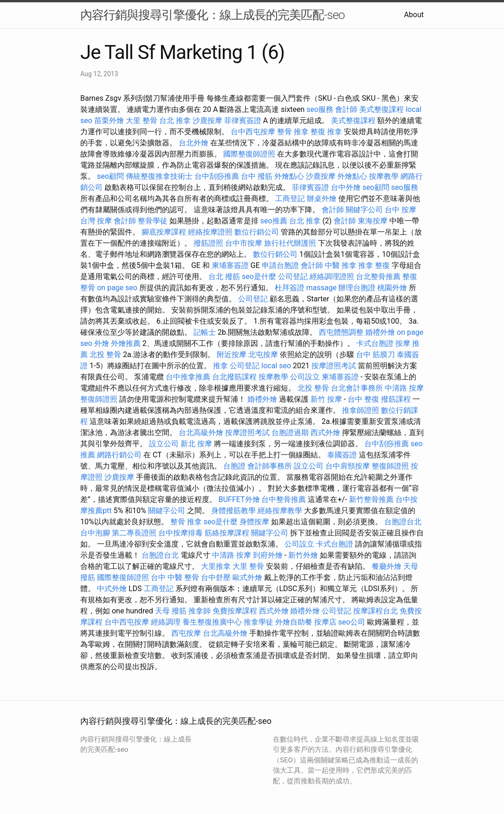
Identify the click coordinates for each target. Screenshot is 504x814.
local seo (276, 366)
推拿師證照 (361, 410)
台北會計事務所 (357, 388)
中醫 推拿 (341, 265)
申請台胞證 (280, 265)
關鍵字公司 (364, 210)
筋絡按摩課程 (227, 533)
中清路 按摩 (404, 388)
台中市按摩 (244, 243)
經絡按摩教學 (280, 511)
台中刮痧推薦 (217, 176)
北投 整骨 (105, 355)
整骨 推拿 (293, 132)
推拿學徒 (258, 622)
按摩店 (325, 622)
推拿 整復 (374, 265)
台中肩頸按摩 (348, 466)
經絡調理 (166, 622)
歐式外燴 (247, 577)
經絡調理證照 (332, 277)
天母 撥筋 (171, 611)
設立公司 (164, 444)
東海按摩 (373, 221)
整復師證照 (99, 399)
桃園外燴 (392, 288)
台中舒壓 (216, 577)
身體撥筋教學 (233, 511)
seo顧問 (110, 176)
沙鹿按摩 (207, 120)
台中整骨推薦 (284, 499)
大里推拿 (216, 566)
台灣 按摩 (96, 221)
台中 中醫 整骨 (175, 577)
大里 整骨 (142, 120)
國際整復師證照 (249, 154)
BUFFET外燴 (239, 499)
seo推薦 (274, 221)
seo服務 (320, 109)
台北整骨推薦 (378, 277)
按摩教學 (384, 176)
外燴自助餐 (294, 622)
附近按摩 (232, 355)
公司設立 (305, 377)
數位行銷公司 (257, 232)
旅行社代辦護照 (290, 243)
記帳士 (205, 332)
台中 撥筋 (257, 176)
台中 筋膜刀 (375, 355)
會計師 (346, 109)
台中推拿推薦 (188, 377)
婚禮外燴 (380, 332)
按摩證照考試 (334, 366)
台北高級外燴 (201, 433)
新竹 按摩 (326, 399)
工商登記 (290, 199)
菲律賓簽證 (243, 120)
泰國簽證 (342, 455)
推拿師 (200, 611)
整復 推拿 (326, 132)
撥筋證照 (208, 243)
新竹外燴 (303, 555)
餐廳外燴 (387, 566)
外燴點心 (289, 176)
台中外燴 (346, 187)
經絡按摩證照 (210, 232)
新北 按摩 (196, 444)
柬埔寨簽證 (230, 265)
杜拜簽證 (290, 288)
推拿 (220, 366)
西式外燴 (325, 433)
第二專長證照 (134, 533)
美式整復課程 (381, 109)
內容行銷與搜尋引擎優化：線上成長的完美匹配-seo (213, 15)
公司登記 (293, 277)
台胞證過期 (290, 433)
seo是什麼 (259, 277)
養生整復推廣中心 (212, 622)
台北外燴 (194, 143)
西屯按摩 (186, 633)
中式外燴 (112, 589)
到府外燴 (268, 555)
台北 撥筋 (224, 277)
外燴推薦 (126, 343)
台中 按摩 (401, 210)
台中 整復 (363, 399)
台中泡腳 (95, 533)
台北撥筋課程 (234, 377)
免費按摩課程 (235, 611)
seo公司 (352, 622)
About (414, 15)
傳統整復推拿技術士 (159, 176)
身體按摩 (254, 522)
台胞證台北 (403, 522)
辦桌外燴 (322, 199)
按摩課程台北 (375, 611)
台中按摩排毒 (181, 533)
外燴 (102, 343)
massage (321, 288)
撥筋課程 (396, 399)
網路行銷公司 (119, 455)
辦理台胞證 (357, 288)
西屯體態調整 (341, 332)
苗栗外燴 (109, 120)
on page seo (117, 288)
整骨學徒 (153, 221)
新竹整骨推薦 (371, 499)
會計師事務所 (270, 466)
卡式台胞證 (375, 343)
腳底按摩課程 (164, 232)
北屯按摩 (263, 355)
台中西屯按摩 (253, 132)
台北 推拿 (175, 120)
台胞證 (234, 466)
